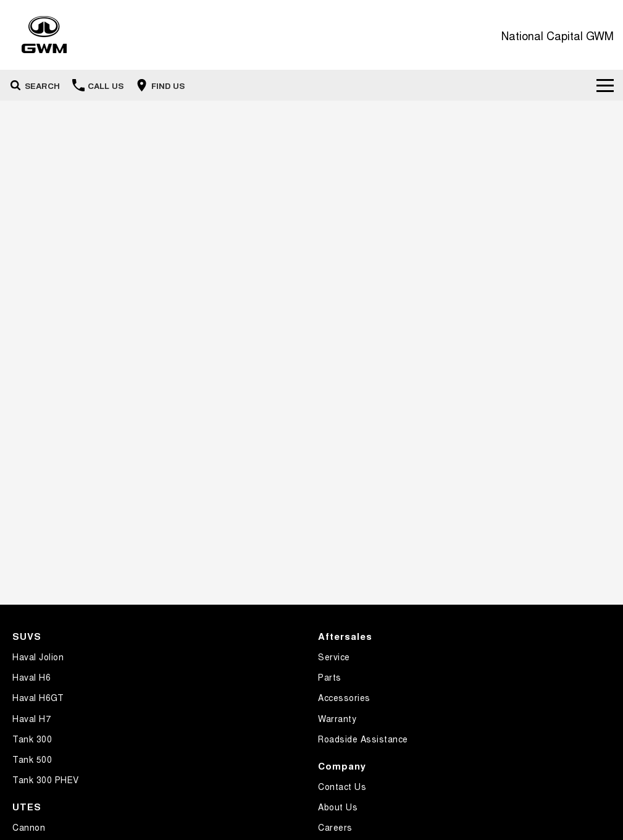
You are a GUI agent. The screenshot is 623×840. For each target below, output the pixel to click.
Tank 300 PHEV (46, 779)
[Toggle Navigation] (605, 85)
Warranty (337, 718)
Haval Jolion (38, 657)
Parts (330, 677)
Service (334, 657)
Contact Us (342, 786)
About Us (338, 807)
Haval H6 (31, 677)
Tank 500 (32, 759)
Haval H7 (31, 718)
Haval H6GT (38, 697)
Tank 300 (32, 739)
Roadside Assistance (363, 739)
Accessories (344, 697)
